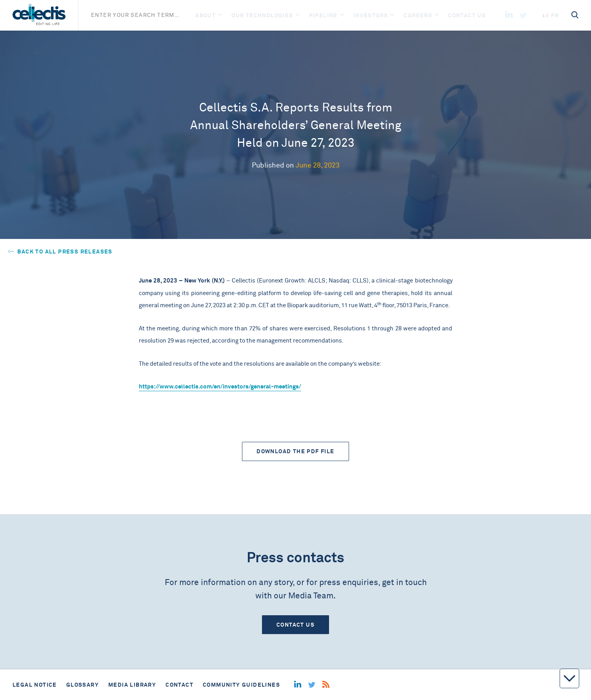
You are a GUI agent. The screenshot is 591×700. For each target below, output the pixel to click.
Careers (418, 15)
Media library (132, 685)
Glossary (83, 685)
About (205, 15)
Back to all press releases (60, 252)
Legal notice (35, 685)
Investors (371, 15)
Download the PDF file (295, 451)
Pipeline (323, 15)
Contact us (467, 15)
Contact (179, 685)
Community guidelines (241, 685)
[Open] (220, 15)
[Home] (39, 15)
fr (551, 15)
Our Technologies (262, 15)
